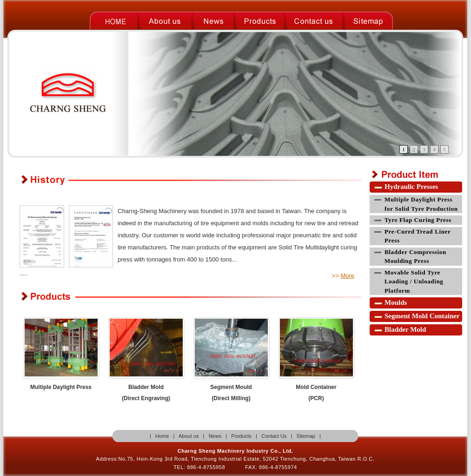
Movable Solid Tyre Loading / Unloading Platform (414, 282)
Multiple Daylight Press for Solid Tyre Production (421, 204)
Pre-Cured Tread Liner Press (418, 236)
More (347, 276)
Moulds (396, 302)
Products (241, 436)
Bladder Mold (405, 329)
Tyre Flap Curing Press (418, 220)
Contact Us (274, 436)
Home (161, 436)
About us (189, 436)
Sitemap (306, 436)
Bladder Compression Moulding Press (415, 257)
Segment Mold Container (422, 316)
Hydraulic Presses (411, 187)
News (215, 436)
